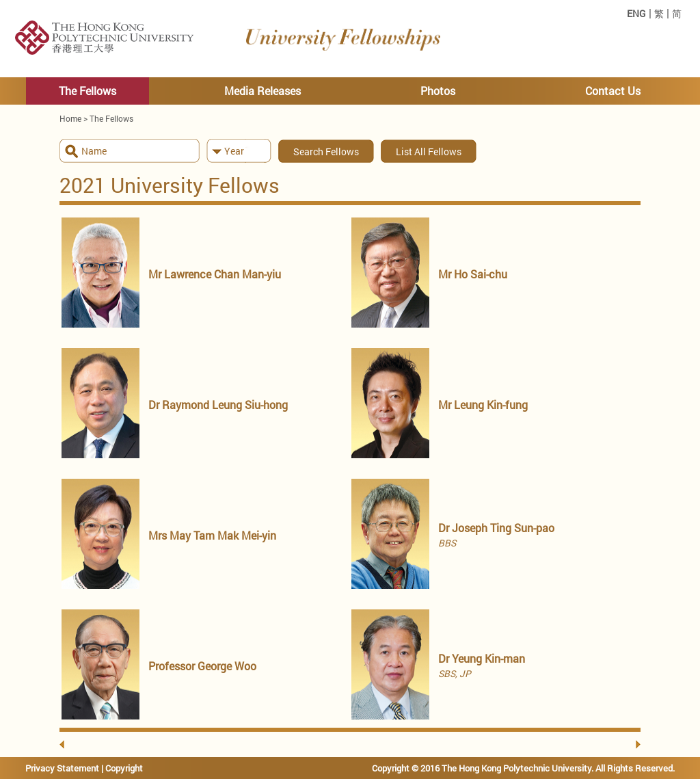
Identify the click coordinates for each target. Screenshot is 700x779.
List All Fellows (429, 152)
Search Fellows (326, 152)
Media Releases (262, 91)
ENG (636, 14)
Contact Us (613, 91)
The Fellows (87, 91)
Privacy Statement (62, 768)
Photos (438, 91)
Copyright (124, 768)
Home (70, 118)
